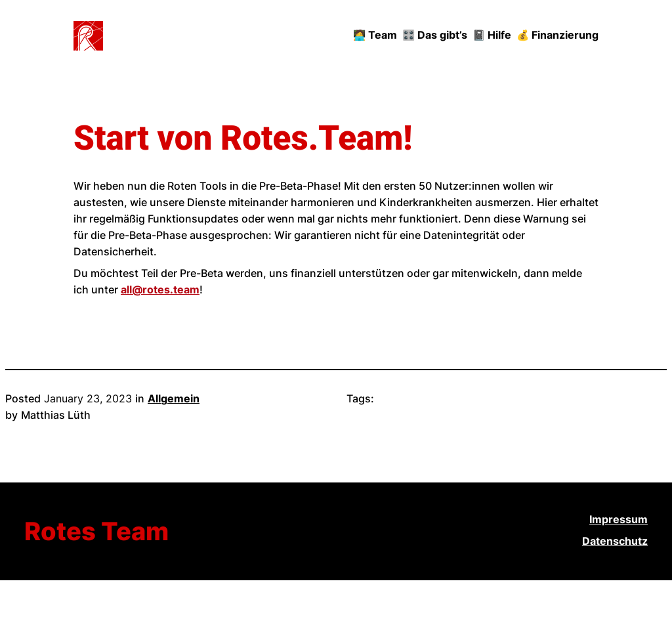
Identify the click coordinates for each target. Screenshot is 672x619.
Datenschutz (615, 541)
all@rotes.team (160, 290)
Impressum (619, 520)
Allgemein (174, 399)
